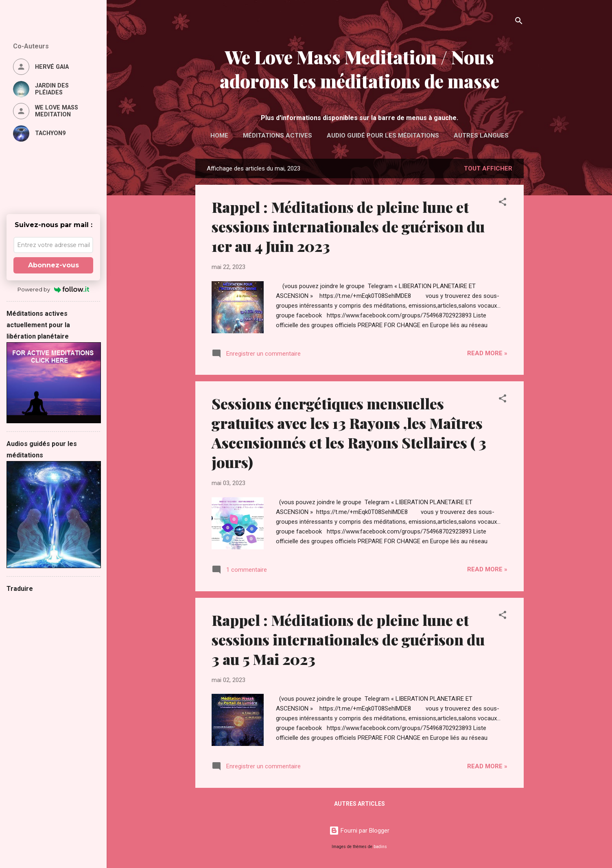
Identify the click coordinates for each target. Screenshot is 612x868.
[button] (503, 203)
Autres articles (360, 804)
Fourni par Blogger (359, 831)
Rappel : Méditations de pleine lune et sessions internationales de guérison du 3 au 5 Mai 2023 (348, 639)
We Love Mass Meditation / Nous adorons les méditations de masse (360, 69)
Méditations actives (278, 136)
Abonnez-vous (54, 265)
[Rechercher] (519, 22)
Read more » (487, 353)
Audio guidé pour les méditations (383, 136)
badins (380, 847)
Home (219, 136)
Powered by (54, 289)
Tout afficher (488, 168)
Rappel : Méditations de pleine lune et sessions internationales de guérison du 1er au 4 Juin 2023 (348, 226)
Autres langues (481, 136)
